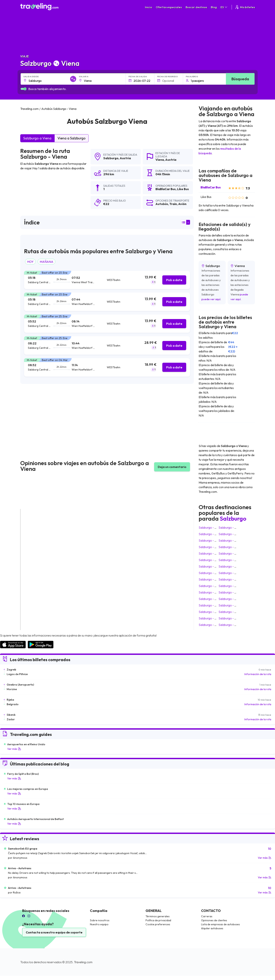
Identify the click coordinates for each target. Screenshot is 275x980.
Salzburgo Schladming (214, 625)
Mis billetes (245, 7)
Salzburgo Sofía (230, 625)
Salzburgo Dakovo (212, 618)
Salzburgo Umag (210, 599)
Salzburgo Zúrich (230, 573)
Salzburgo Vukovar (212, 612)
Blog (214, 7)
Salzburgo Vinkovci (212, 560)
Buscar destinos (196, 7)
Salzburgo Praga (211, 547)
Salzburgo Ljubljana (232, 534)
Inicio (148, 7)
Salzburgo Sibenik (231, 612)
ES (224, 7)
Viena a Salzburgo (72, 138)
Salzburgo (111, 158)
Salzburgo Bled (210, 586)
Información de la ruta (258, 674)
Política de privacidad (158, 920)
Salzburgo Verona (211, 573)
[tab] (107, 280)
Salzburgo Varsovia (212, 553)
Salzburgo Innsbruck (213, 534)
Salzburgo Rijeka (230, 605)
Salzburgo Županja (212, 605)
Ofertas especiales (169, 7)
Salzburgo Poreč (211, 579)
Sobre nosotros (100, 920)
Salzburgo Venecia (232, 553)
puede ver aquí (211, 299)
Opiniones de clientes (214, 920)
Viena (160, 160)
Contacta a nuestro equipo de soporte (54, 932)
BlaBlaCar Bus (211, 187)
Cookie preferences (158, 924)
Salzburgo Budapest (233, 547)
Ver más (14, 749)
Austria (125, 158)
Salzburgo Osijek (211, 592)
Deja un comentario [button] (172, 467)
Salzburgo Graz (230, 540)
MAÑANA (47, 262)
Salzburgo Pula (229, 560)
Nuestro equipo (99, 924)
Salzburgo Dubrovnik (233, 599)
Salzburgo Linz (229, 586)
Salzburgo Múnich (211, 527)
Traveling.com (83, 962)
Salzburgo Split (209, 566)
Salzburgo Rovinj (230, 592)
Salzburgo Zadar (230, 618)
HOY (30, 262)
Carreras (207, 916)
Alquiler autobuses (212, 928)
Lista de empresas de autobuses (220, 924)
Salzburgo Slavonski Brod (236, 566)
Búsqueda (240, 79)
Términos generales (158, 916)
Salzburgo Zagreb (231, 527)
